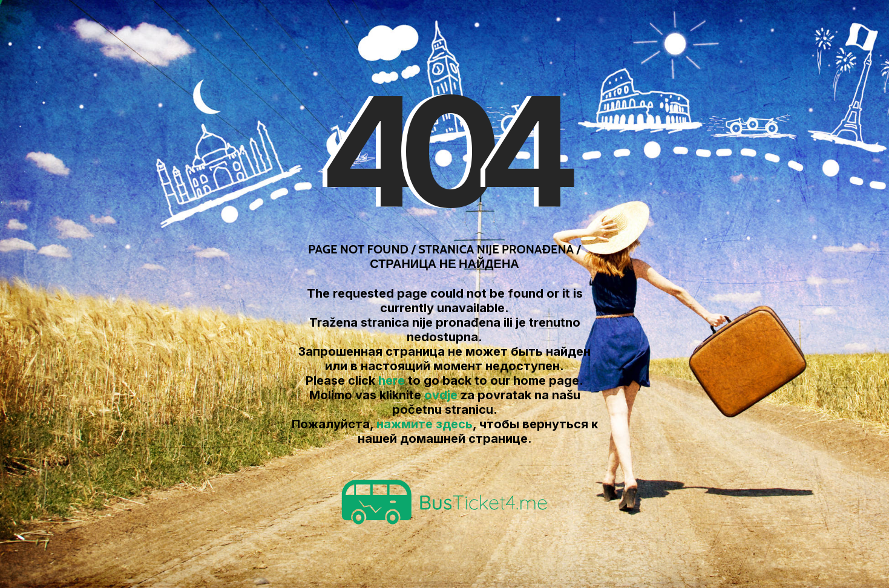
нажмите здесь (425, 424)
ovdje (441, 395)
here (392, 381)
